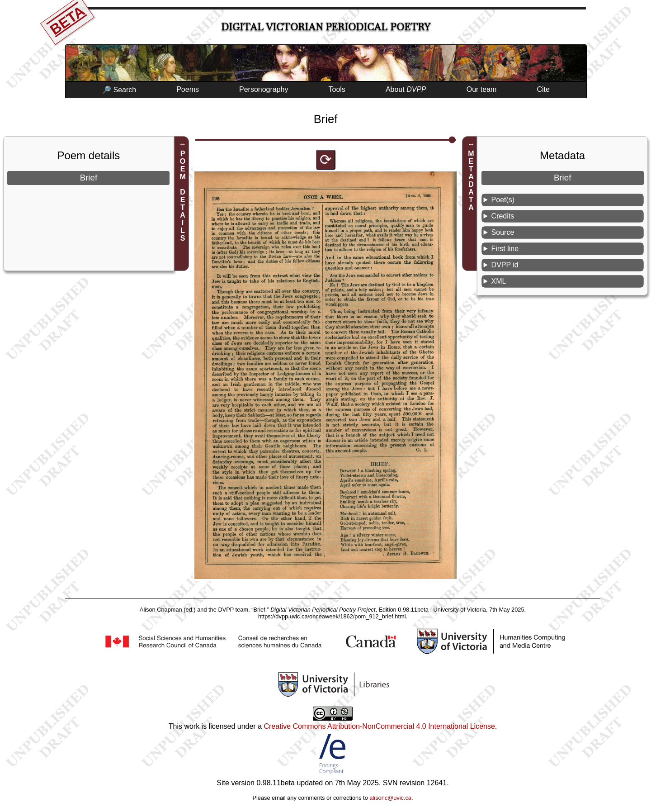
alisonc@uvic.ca (390, 798)
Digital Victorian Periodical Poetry (326, 27)
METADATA (471, 180)
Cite (543, 89)
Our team (482, 89)
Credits (503, 216)
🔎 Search (119, 90)
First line (505, 249)
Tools (337, 89)
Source (503, 232)
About (406, 89)
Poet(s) (503, 200)
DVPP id (505, 265)
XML (499, 281)
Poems (188, 89)
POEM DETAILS (183, 196)
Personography (264, 89)
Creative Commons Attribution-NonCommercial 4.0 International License (379, 726)
